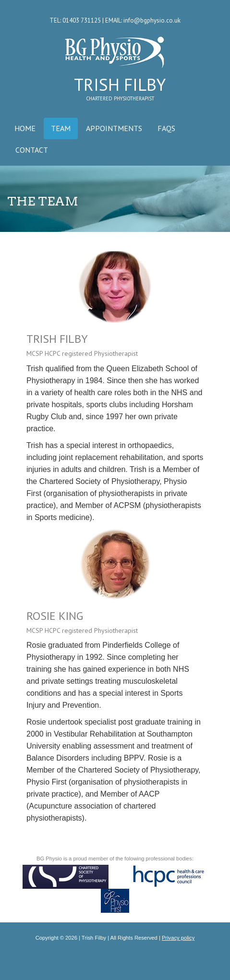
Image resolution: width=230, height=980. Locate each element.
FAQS (166, 128)
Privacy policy (178, 938)
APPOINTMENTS (114, 128)
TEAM (61, 128)
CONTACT (32, 150)
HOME (25, 128)
